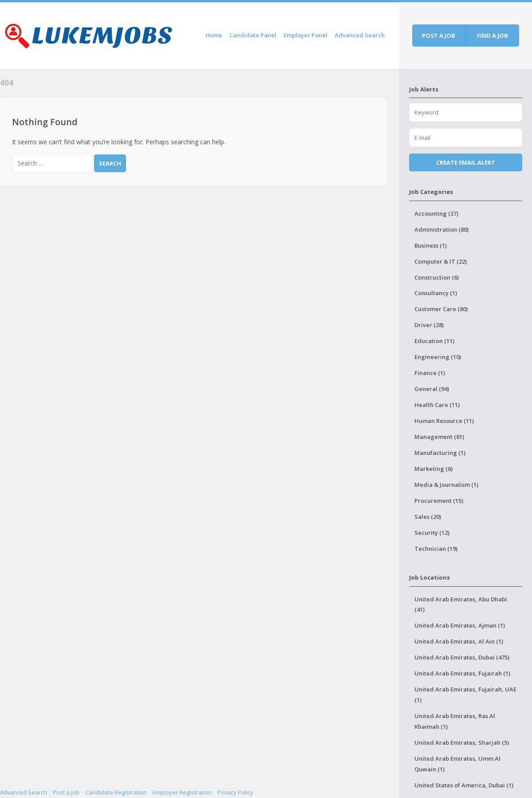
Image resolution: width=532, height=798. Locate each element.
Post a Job (66, 792)
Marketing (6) (433, 469)
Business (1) (431, 245)
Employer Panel (305, 35)
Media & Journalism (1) (446, 485)
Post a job (439, 36)
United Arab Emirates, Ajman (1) (460, 625)
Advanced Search (360, 35)
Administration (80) (441, 229)
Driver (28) (429, 325)
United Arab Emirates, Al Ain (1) (459, 641)
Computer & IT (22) (441, 261)
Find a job (493, 36)
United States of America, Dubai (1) (464, 785)
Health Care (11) (437, 405)
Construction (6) (437, 277)
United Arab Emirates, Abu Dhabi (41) (461, 604)
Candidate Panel (253, 35)
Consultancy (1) (436, 293)
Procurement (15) (439, 501)
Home (214, 35)
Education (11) (434, 341)
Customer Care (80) (441, 309)
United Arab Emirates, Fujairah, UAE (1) (465, 695)
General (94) (432, 389)
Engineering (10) (438, 357)
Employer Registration (182, 792)
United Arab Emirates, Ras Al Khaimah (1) (455, 721)
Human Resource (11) (444, 421)
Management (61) (439, 437)
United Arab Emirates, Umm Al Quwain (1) (457, 764)
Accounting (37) (436, 213)
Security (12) (432, 533)
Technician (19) (436, 549)
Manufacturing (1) (440, 453)
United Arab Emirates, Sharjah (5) (462, 743)
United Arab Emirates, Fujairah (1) (462, 673)
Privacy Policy (235, 792)
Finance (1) (430, 373)
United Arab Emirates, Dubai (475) (462, 657)
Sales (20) (428, 517)
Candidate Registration (116, 792)
